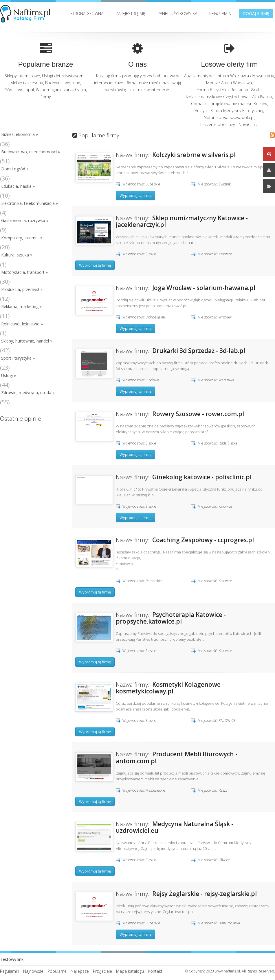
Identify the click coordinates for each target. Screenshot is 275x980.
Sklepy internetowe (22, 76)
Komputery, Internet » (22, 238)
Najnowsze (33, 971)
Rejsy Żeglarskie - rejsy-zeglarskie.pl (205, 894)
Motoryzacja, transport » (24, 272)
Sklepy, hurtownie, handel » (27, 341)
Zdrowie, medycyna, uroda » (28, 392)
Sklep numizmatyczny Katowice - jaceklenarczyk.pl (182, 221)
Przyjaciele (102, 971)
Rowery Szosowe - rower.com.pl (198, 414)
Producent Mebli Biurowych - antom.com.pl (177, 757)
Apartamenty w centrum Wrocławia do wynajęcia (229, 76)
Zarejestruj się (130, 13)
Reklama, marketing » (21, 306)
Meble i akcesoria (27, 83)
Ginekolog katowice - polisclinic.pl (202, 477)
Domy (45, 97)
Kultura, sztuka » (17, 255)
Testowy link (12, 959)
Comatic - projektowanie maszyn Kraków (229, 104)
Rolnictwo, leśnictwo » (22, 324)
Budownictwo (58, 83)
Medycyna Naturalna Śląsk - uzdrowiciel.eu (175, 827)
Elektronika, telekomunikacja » (30, 203)
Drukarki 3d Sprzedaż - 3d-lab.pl (199, 351)
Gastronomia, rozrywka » (25, 220)
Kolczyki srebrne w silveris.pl (194, 155)
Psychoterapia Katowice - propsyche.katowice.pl (171, 618)
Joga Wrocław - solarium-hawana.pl (204, 288)
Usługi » (9, 375)
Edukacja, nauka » (18, 186)
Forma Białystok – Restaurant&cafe (229, 90)
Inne (76, 83)
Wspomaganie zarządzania (61, 90)
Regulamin (220, 13)
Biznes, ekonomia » (20, 134)
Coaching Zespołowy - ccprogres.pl (203, 540)
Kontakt (155, 971)
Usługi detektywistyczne (64, 76)
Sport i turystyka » (18, 358)
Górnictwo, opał (19, 90)
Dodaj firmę (256, 13)
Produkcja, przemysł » (22, 289)
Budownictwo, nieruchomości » (31, 152)
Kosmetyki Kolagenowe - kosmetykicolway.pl (170, 688)
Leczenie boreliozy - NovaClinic (229, 124)
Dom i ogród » (15, 169)
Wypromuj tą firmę (135, 195)
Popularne (57, 971)
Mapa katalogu (130, 971)
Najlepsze (80, 971)
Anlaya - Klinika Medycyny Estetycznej (229, 111)
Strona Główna (87, 13)
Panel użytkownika (177, 13)
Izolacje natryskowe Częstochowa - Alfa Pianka (229, 97)
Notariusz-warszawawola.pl (229, 118)
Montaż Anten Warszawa (229, 83)
